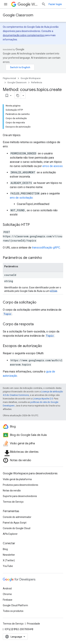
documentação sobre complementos (23, 35)
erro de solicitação (21, 198)
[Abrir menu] (6, 4)
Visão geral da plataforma (17, 479)
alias (54, 291)
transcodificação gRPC (46, 248)
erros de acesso (53, 166)
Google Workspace (31, 78)
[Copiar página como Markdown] (18, 96)
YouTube (8, 566)
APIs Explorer (10, 534)
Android (7, 589)
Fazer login (55, 4)
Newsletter (9, 555)
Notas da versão (12, 491)
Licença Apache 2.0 (43, 399)
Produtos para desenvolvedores (21, 485)
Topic (7, 314)
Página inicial (9, 78)
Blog (5, 549)
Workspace (28, 4)
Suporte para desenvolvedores (20, 496)
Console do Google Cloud (17, 528)
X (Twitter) (9, 560)
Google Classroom (18, 15)
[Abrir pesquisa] (44, 4)
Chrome (7, 594)
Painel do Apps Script (15, 523)
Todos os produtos (13, 611)
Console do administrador (17, 517)
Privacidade (33, 624)
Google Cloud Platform (15, 605)
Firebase (8, 600)
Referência (37, 82)
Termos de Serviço (13, 502)
